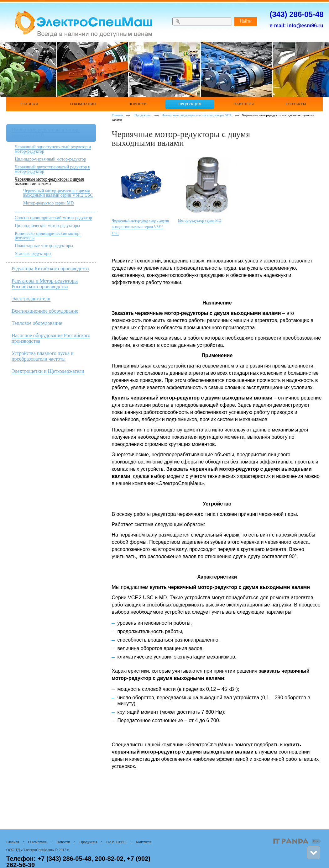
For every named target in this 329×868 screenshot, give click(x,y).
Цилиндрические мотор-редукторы (47, 226)
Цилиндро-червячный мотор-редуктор (50, 159)
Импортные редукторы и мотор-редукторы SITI (197, 115)
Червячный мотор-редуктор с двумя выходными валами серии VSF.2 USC (58, 193)
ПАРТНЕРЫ (116, 842)
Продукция (143, 115)
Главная (117, 115)
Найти (245, 21)
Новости (63, 842)
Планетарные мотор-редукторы (44, 246)
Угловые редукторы (33, 254)
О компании (38, 842)
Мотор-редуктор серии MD (48, 203)
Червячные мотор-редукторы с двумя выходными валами (49, 181)
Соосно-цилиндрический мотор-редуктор (53, 218)
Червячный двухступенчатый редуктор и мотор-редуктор (52, 169)
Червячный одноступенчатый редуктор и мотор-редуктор (53, 149)
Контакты (144, 842)
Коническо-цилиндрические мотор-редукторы (48, 236)
